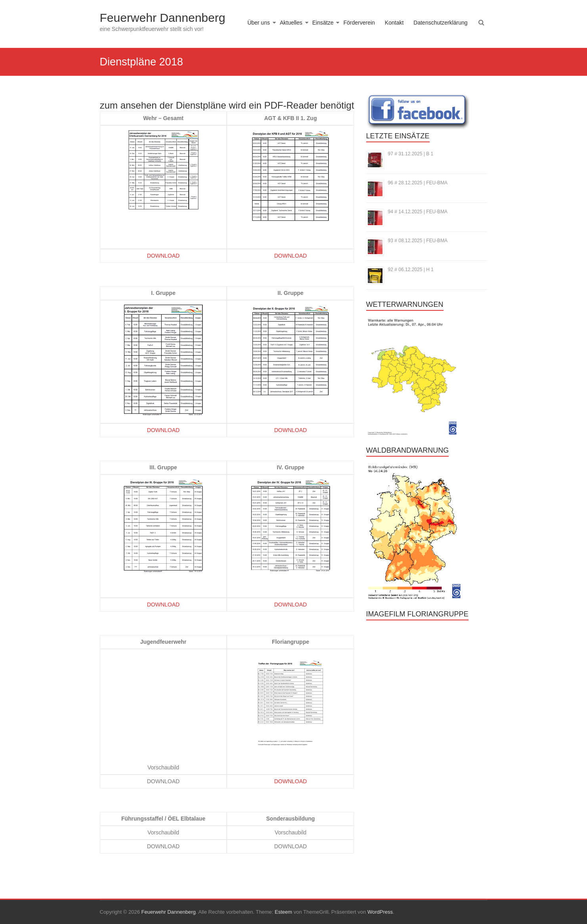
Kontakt (394, 23)
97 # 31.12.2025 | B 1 (411, 154)
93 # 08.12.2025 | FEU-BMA (418, 241)
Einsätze (323, 23)
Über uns (259, 23)
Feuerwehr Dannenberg (163, 18)
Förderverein (359, 23)
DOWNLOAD (163, 256)
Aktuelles (291, 23)
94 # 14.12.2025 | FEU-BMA (418, 212)
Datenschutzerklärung (440, 23)
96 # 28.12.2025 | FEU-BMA (418, 183)
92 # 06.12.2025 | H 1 (411, 270)
